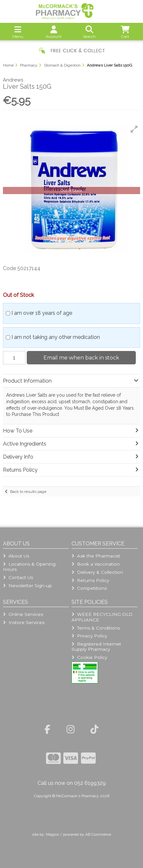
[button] (134, 129)
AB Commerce (98, 834)
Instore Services (24, 622)
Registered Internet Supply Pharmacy (96, 647)
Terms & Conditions (96, 628)
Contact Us (18, 577)
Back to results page (28, 492)
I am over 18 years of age (42, 313)
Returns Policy (90, 580)
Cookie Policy (89, 657)
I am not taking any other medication (56, 337)
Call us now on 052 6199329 (72, 783)
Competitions (89, 588)
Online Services (23, 614)
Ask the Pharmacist (96, 556)
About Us (16, 556)
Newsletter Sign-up (27, 586)
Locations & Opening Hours (29, 567)
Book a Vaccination (96, 564)
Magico (52, 834)
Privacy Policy (89, 636)
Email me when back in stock (81, 358)
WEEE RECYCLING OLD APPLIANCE (102, 617)
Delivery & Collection (97, 572)
